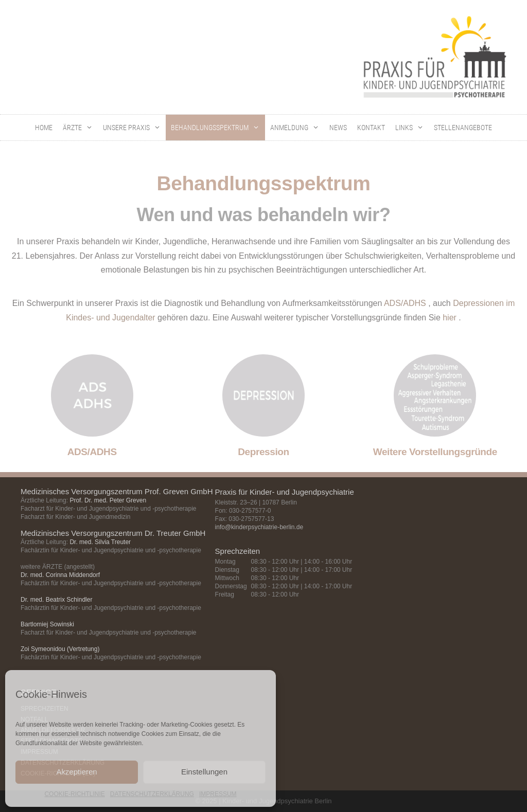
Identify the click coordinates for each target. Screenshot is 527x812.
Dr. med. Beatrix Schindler (56, 600)
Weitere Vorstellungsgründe (435, 452)
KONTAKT (371, 128)
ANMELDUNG (297, 128)
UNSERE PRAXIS (134, 128)
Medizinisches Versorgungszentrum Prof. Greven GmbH (117, 491)
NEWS (338, 128)
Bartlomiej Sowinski (47, 624)
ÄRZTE (80, 128)
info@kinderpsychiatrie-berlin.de (259, 527)
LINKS (412, 128)
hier (450, 318)
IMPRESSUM (218, 794)
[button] (90, 128)
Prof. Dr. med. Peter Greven (108, 500)
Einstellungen (204, 772)
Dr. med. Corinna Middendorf (60, 575)
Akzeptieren (76, 772)
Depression (263, 452)
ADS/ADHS (405, 303)
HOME (44, 128)
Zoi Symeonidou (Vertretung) (60, 649)
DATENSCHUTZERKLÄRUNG (152, 794)
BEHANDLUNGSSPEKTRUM (218, 128)
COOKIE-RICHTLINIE (74, 794)
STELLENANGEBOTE (463, 128)
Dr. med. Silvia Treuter (100, 542)
